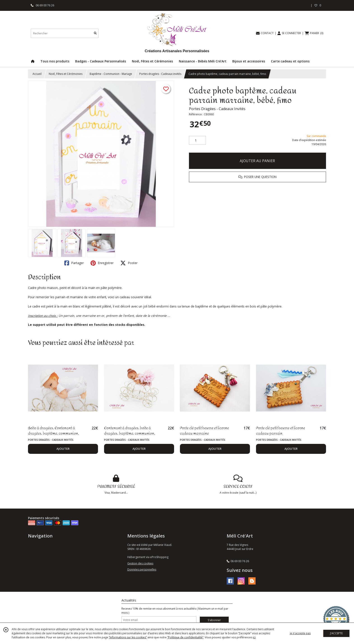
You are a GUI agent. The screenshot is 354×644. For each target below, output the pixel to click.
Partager (74, 263)
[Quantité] (197, 140)
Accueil (37, 74)
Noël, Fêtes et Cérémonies (66, 74)
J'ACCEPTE (336, 633)
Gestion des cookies (140, 563)
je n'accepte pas (300, 633)
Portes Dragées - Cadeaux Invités (217, 109)
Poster (129, 263)
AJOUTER (63, 449)
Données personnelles (142, 569)
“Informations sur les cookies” (128, 637)
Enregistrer (102, 263)
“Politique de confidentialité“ (185, 637)
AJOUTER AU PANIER (257, 161)
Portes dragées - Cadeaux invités (160, 74)
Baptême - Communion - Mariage (111, 74)
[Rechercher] (95, 33)
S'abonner (214, 620)
